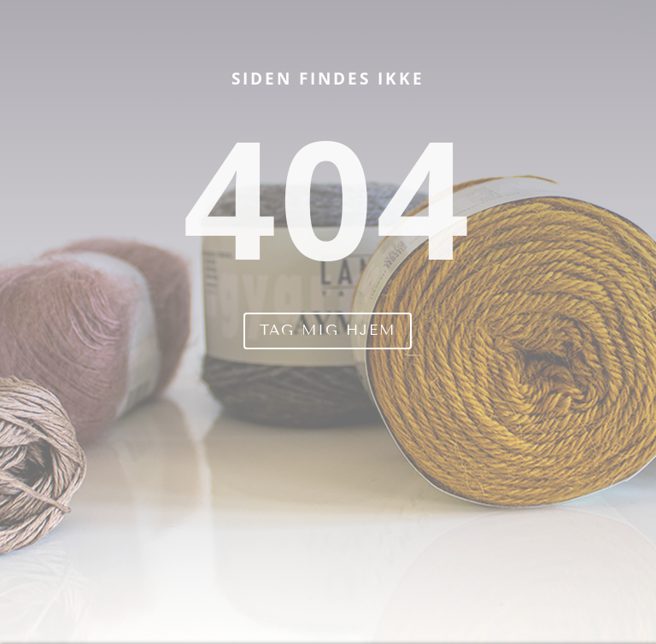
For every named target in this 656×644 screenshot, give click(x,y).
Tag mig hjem (328, 330)
